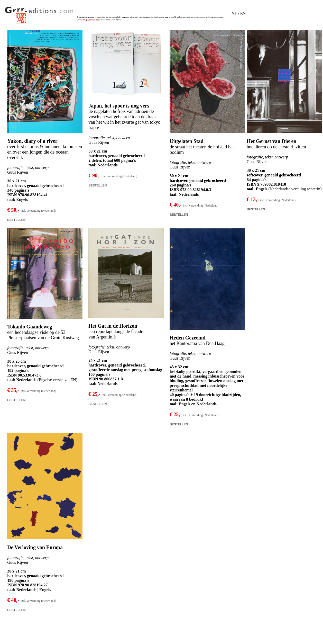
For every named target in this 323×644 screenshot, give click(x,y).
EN (243, 14)
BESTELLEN (16, 220)
